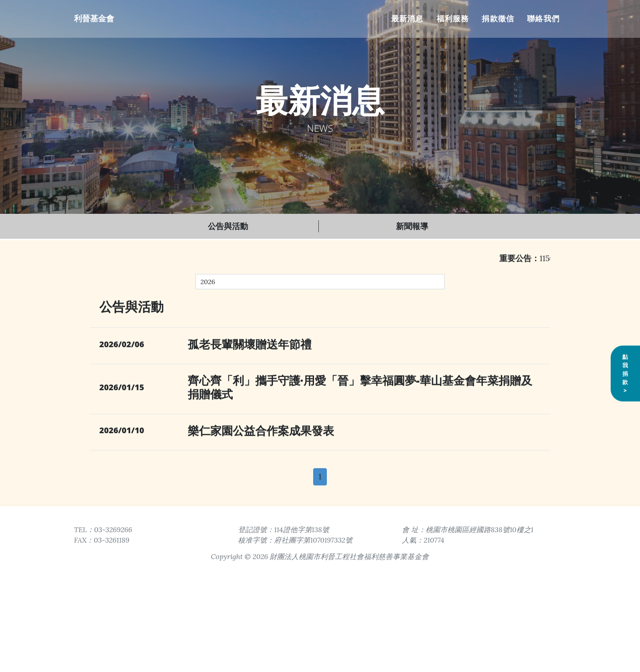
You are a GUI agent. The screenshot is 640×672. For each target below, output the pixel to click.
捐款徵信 (498, 18)
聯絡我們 (543, 18)
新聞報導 (412, 226)
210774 (434, 540)
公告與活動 (228, 226)
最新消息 (407, 18)
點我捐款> (625, 405)
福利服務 (453, 18)
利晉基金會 (94, 18)
